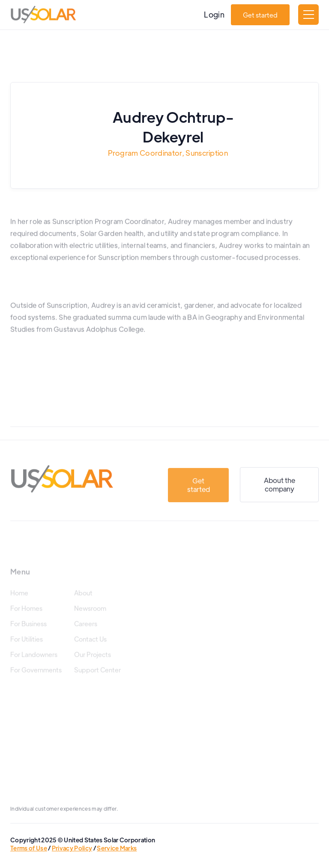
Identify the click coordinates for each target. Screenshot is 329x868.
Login (214, 14)
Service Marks (117, 848)
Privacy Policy (72, 848)
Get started (260, 15)
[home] (43, 15)
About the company (280, 493)
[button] (308, 15)
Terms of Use (29, 848)
